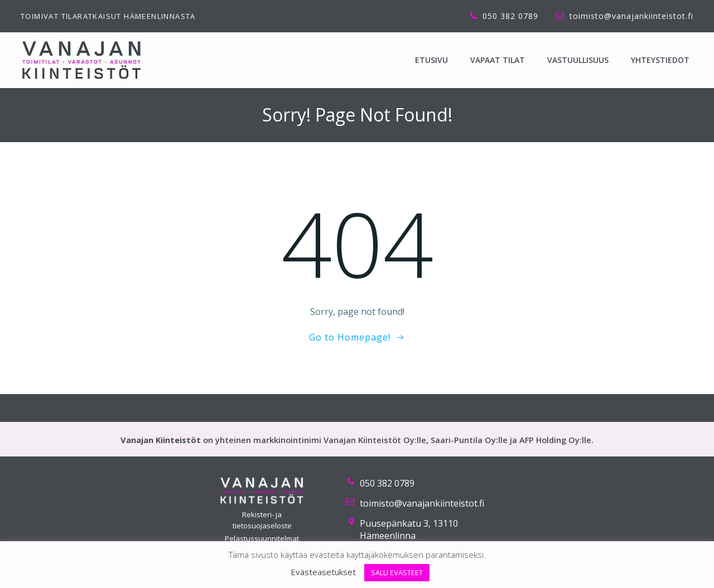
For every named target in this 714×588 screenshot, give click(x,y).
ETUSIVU (431, 60)
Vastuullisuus (578, 60)
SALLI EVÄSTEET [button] (397, 572)
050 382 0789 (387, 483)
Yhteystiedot (660, 60)
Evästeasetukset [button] (323, 572)
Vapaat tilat (498, 60)
